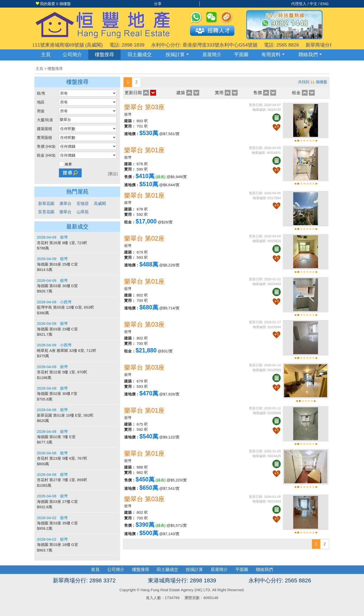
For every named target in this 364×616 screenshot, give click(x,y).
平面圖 (241, 55)
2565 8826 (298, 580)
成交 (140, 55)
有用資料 (273, 55)
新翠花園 (46, 204)
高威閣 (100, 204)
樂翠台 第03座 (144, 107)
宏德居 (83, 204)
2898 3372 (102, 580)
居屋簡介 (212, 55)
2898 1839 (203, 580)
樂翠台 (65, 212)
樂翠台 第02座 (144, 238)
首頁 (95, 570)
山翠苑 (83, 212)
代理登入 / (300, 4)
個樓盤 (53, 4)
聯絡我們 (310, 55)
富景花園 (46, 212)
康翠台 (65, 204)
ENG (324, 4)
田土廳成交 (167, 570)
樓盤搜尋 (104, 55)
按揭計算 (177, 55)
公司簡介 (72, 55)
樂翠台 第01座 (144, 150)
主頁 (46, 55)
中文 (313, 4)
